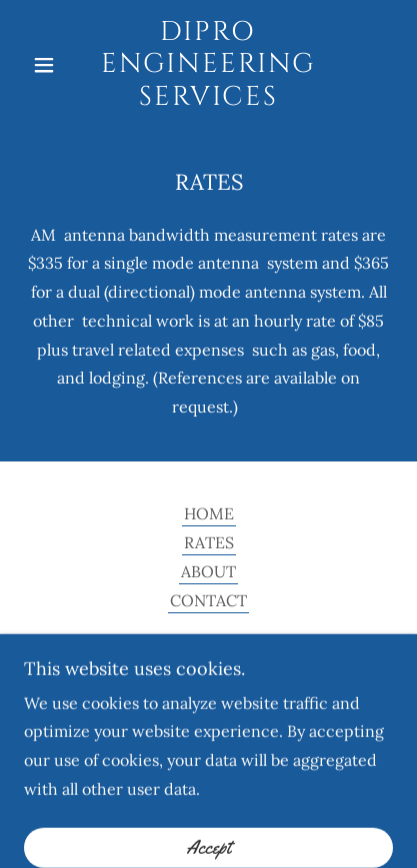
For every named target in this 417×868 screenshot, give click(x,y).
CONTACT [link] (208, 600)
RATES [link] (209, 542)
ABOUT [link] (208, 571)
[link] (208, 64)
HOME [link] (209, 513)
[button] (51, 65)
